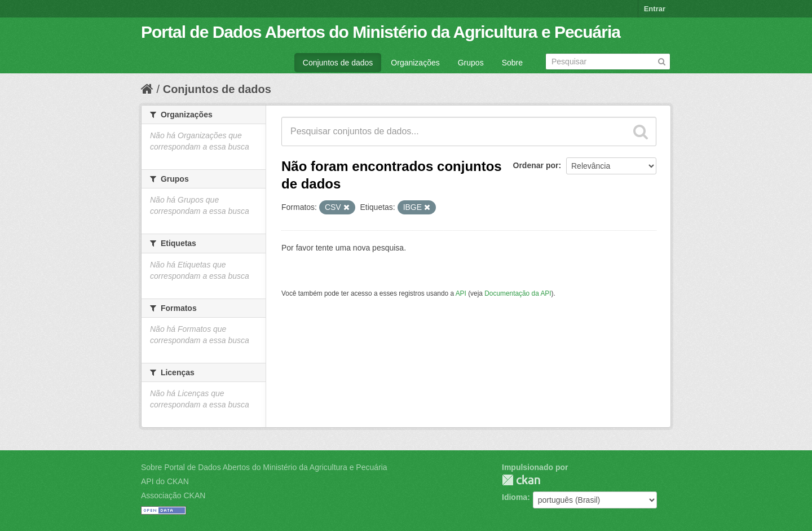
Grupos (471, 63)
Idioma (515, 497)
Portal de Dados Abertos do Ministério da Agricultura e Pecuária (381, 32)
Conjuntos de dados (338, 63)
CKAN (521, 480)
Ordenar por (536, 165)
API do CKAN (165, 481)
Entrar (655, 9)
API (461, 293)
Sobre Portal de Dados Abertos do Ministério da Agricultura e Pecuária (264, 467)
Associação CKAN (173, 495)
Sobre (512, 63)
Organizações (415, 63)
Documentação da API (518, 293)
